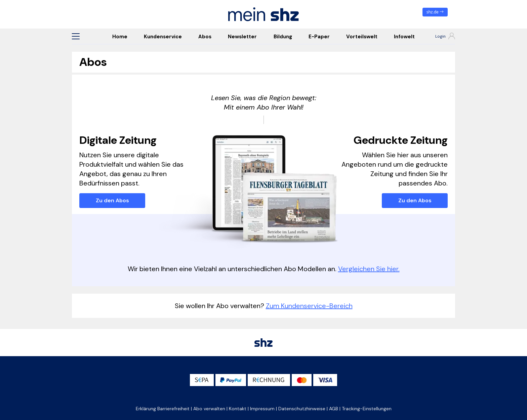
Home (120, 37)
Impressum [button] (262, 409)
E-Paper (319, 37)
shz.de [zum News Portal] (435, 12)
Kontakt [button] (238, 409)
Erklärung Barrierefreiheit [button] (163, 409)
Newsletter (242, 37)
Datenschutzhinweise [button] (302, 409)
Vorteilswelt (362, 37)
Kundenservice (163, 37)
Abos (205, 37)
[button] (76, 36)
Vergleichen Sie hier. (369, 269)
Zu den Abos (112, 200)
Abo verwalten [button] (209, 409)
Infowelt (404, 37)
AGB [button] (334, 409)
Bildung (283, 37)
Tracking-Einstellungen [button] (367, 409)
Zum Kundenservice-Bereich (309, 306)
